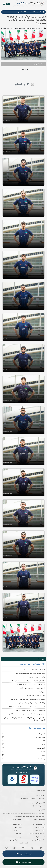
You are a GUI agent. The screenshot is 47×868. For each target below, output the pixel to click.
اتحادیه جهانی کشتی (39, 828)
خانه (40, 12)
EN (8, 4)
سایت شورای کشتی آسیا (38, 840)
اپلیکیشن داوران (18, 831)
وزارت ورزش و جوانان (39, 831)
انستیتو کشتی (19, 834)
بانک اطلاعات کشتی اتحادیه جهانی (36, 834)
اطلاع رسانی (32, 12)
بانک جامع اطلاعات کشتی (38, 824)
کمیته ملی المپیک (40, 837)
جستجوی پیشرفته (18, 824)
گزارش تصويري (21, 12)
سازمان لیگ (19, 837)
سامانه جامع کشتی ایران (16, 840)
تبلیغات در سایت (18, 828)
